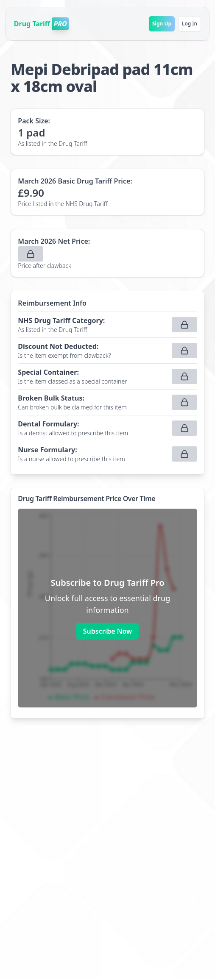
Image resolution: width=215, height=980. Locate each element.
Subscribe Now (107, 631)
